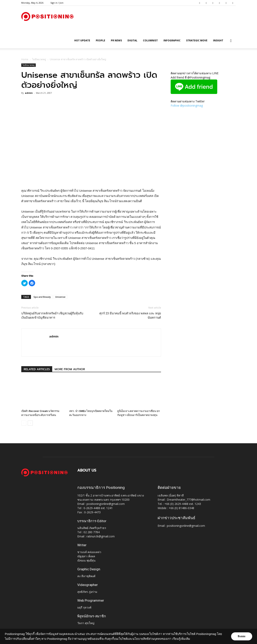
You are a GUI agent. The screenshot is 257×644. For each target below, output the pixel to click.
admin (29, 93)
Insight (218, 40)
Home (25, 59)
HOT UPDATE (82, 40)
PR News (116, 40)
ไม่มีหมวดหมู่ (39, 59)
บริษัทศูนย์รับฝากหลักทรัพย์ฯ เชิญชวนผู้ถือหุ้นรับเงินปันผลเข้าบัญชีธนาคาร (52, 315)
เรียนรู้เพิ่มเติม (186, 639)
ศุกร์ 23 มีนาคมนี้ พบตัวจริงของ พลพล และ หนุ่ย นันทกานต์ (130, 315)
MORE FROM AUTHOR (70, 369)
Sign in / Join (57, 3)
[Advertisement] (91, 178)
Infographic (172, 40)
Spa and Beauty (42, 297)
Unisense (60, 297)
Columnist (150, 40)
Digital (132, 40)
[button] (231, 41)
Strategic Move (197, 40)
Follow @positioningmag (187, 105)
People (100, 40)
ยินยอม (241, 636)
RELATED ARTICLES (37, 369)
